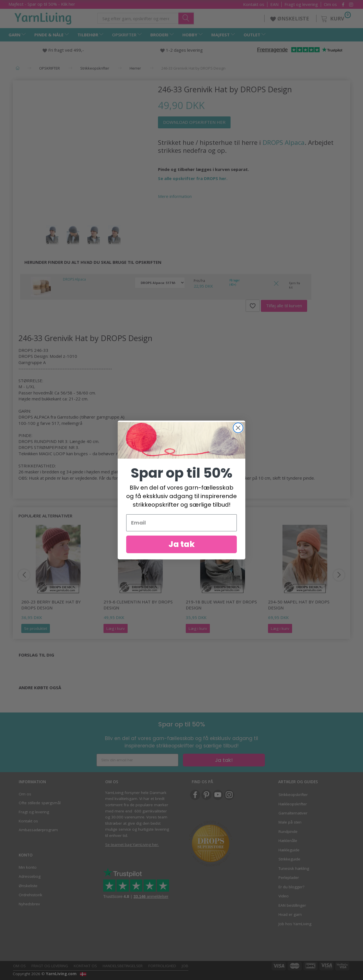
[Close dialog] (238, 428)
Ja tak (182, 544)
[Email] (181, 523)
